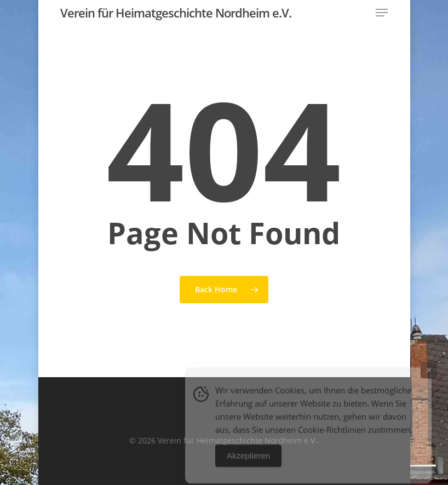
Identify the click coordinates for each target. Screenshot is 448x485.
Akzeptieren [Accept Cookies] (248, 462)
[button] (382, 13)
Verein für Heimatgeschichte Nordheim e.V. (176, 13)
